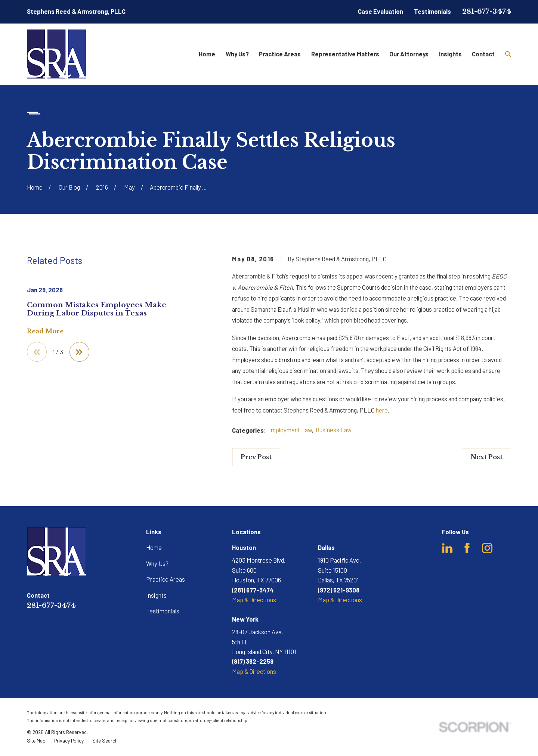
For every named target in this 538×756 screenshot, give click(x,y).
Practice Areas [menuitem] (280, 54)
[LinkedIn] (447, 548)
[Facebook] (467, 548)
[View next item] (79, 352)
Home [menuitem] (207, 54)
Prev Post (256, 457)
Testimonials (432, 11)
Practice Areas (166, 579)
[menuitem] (36, 741)
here (382, 410)
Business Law (334, 430)
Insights (156, 595)
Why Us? (157, 564)
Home (154, 547)
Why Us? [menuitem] (237, 54)
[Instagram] (487, 548)
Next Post (486, 457)
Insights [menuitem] (450, 54)
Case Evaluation (381, 11)
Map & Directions (254, 600)
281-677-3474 (487, 11)
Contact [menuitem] (483, 54)
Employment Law (290, 430)
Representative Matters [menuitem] (345, 54)
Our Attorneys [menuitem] (409, 54)
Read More (45, 331)
